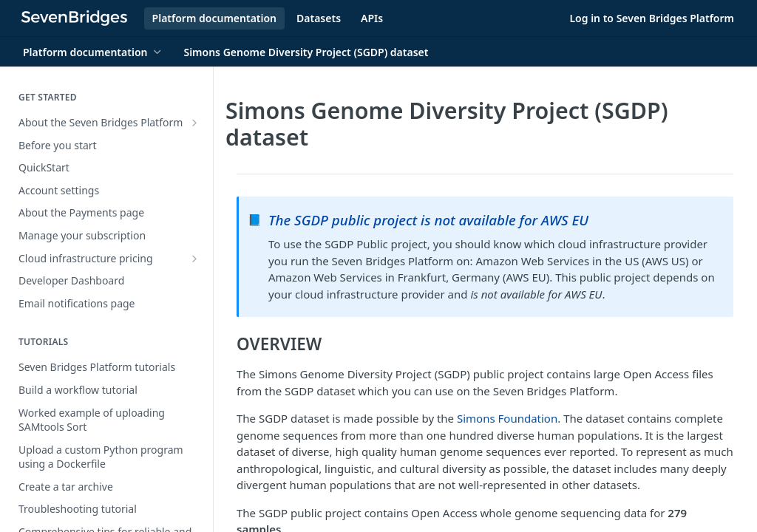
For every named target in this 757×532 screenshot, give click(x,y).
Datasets (319, 18)
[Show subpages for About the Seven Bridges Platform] (194, 123)
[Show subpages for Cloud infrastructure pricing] (194, 259)
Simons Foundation (507, 418)
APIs (372, 18)
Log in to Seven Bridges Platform (652, 18)
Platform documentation (214, 18)
